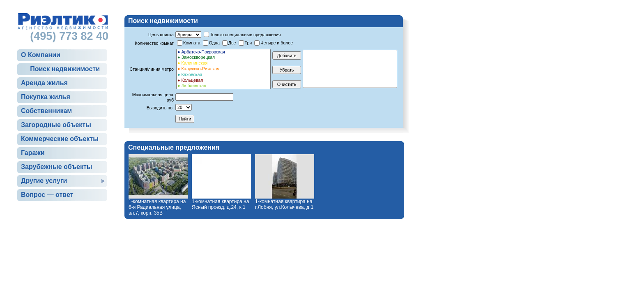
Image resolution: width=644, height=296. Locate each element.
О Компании (41, 55)
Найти (185, 119)
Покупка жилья (46, 97)
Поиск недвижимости (65, 69)
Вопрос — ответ (47, 195)
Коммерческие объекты (60, 139)
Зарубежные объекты (56, 167)
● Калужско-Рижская (223, 69)
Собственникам (46, 111)
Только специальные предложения (245, 35)
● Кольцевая (223, 81)
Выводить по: (160, 108)
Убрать (287, 70)
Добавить (286, 55)
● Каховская (223, 75)
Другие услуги (44, 181)
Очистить (287, 84)
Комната (192, 43)
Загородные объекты (56, 125)
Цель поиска (161, 35)
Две (232, 43)
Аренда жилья (44, 83)
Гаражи (33, 153)
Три (248, 43)
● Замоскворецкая (223, 58)
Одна (214, 43)
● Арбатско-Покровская (223, 52)
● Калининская (223, 63)
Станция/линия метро (152, 69)
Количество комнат (154, 43)
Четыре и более (277, 43)
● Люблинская (223, 86)
